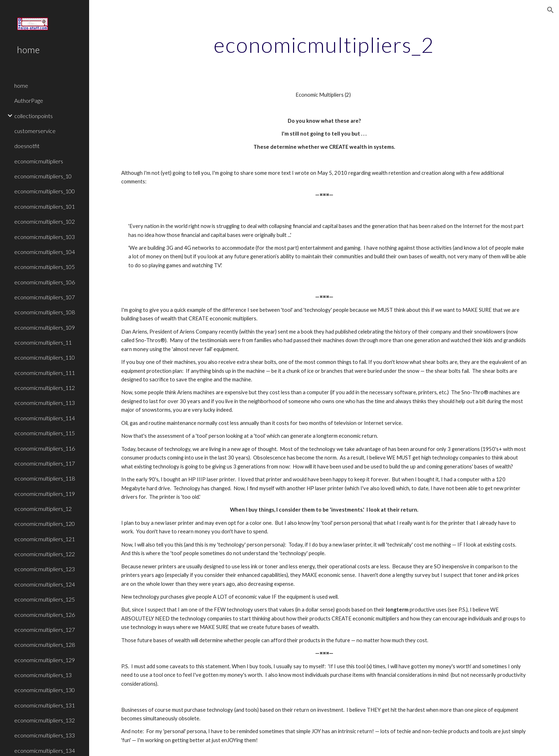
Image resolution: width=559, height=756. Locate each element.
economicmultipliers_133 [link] (45, 735)
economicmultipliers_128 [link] (45, 645)
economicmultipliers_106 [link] (45, 282)
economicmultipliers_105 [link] (45, 267)
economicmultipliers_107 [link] (45, 297)
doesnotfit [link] (27, 146)
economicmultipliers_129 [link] (45, 660)
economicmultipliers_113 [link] (45, 403)
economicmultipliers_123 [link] (45, 569)
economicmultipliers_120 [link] (45, 524)
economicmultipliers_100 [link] (45, 191)
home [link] (21, 85)
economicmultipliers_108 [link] (45, 312)
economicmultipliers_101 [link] (45, 206)
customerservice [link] (35, 131)
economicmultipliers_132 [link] (45, 720)
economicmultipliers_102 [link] (45, 221)
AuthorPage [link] (29, 100)
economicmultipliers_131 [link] (45, 705)
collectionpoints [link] (34, 116)
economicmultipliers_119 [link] (45, 494)
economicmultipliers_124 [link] (45, 584)
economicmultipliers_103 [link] (45, 237)
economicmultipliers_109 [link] (45, 327)
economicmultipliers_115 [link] (45, 433)
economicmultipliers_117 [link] (45, 463)
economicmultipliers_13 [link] (43, 675)
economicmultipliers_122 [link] (45, 554)
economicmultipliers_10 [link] (43, 176)
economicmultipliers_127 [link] (45, 630)
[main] (324, 45)
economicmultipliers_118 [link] (45, 478)
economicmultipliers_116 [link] (45, 448)
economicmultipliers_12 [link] (43, 509)
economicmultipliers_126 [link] (45, 615)
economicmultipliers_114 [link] (45, 418)
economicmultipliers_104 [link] (45, 252)
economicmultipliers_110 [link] (45, 357)
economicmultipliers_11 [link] (43, 342)
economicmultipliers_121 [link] (45, 539)
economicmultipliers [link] (39, 161)
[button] (550, 10)
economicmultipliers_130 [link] (45, 690)
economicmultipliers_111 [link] (45, 373)
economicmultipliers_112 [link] (45, 388)
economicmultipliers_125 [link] (45, 599)
